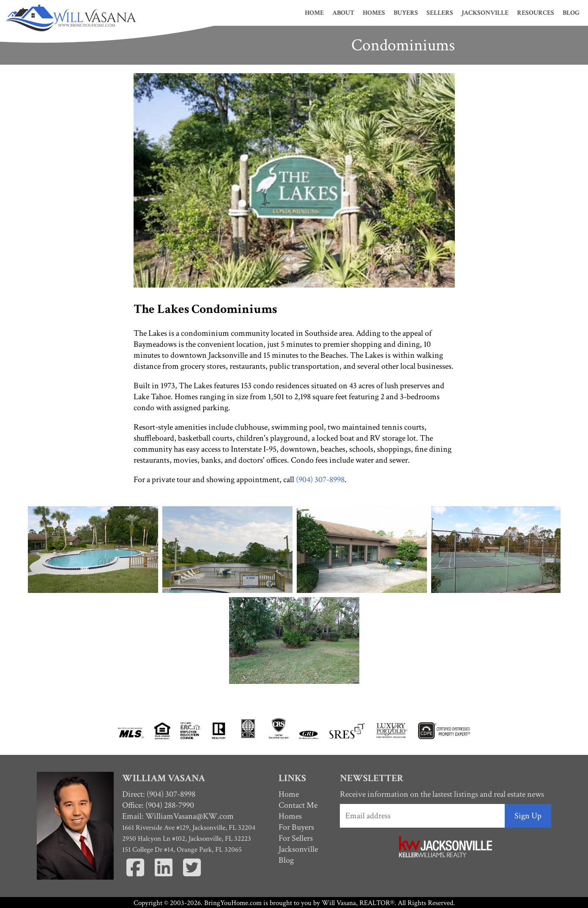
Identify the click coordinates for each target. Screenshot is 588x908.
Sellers (440, 13)
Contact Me (298, 805)
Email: (178, 816)
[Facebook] (135, 874)
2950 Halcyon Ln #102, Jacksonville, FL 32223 (187, 839)
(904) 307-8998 (320, 480)
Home (314, 13)
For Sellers (296, 838)
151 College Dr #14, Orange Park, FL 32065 (182, 850)
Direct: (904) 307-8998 (159, 794)
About (343, 13)
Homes (374, 13)
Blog (571, 13)
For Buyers (296, 827)
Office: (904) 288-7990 (158, 805)
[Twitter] (192, 874)
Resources (536, 13)
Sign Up (528, 816)
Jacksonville (485, 13)
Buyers (406, 13)
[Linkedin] (164, 874)
